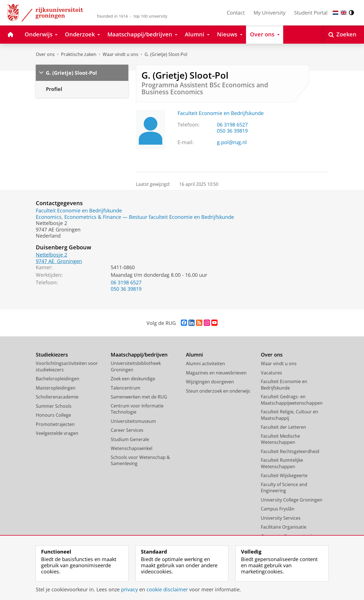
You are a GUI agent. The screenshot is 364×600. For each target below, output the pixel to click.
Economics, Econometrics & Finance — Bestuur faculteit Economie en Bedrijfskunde (135, 217)
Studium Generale (130, 439)
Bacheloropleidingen (58, 379)
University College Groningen (292, 500)
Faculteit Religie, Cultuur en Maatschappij (289, 415)
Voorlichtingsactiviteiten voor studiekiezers (67, 366)
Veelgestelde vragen (57, 433)
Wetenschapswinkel (132, 448)
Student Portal (311, 13)
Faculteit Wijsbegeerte (284, 475)
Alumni (194, 355)
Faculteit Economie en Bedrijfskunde (221, 113)
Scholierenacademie (57, 397)
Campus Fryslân (278, 509)
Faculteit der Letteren (283, 427)
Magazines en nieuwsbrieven (216, 373)
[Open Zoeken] (342, 35)
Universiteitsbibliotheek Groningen (136, 366)
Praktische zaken (79, 54)
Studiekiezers (52, 355)
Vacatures (271, 373)
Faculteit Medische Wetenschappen (280, 439)
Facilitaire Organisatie (284, 527)
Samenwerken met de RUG (139, 397)
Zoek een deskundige (133, 379)
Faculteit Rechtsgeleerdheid (290, 451)
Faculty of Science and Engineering (284, 488)
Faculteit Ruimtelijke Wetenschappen (282, 463)
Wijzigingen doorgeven (210, 382)
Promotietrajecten (55, 424)
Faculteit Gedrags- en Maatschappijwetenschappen (292, 400)
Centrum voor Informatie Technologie (137, 409)
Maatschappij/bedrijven (139, 355)
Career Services (127, 430)
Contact (236, 13)
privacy (129, 589)
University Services (281, 518)
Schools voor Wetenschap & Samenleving (140, 460)
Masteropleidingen (56, 388)
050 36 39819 (232, 131)
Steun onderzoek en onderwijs (218, 391)
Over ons (45, 54)
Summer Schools (54, 406)
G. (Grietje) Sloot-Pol (166, 54)
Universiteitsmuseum (133, 421)
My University (270, 13)
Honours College (53, 415)
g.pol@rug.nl (232, 142)
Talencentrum (126, 388)
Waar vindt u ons (120, 54)
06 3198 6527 (232, 125)
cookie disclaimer (167, 589)
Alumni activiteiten (205, 364)
